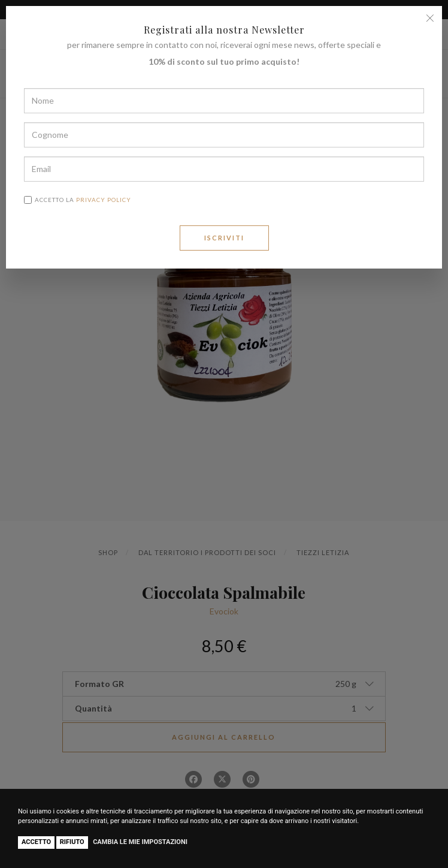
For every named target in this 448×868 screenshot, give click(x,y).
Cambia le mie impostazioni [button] (140, 842)
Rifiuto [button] (72, 842)
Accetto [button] (36, 842)
